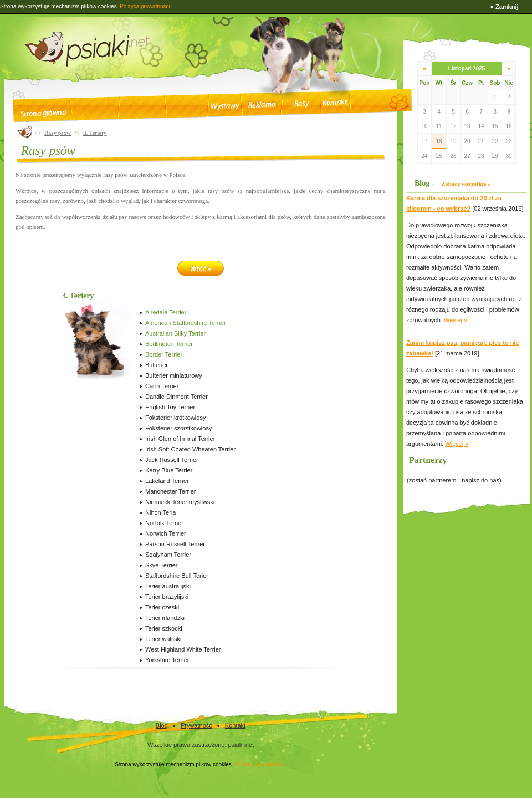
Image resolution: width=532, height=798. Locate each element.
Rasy (301, 104)
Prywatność (196, 725)
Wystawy (225, 106)
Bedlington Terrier (169, 344)
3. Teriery (95, 133)
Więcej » (456, 320)
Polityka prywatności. (260, 764)
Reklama (263, 105)
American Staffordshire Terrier (186, 323)
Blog (162, 725)
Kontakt (335, 102)
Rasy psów (58, 133)
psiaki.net (241, 745)
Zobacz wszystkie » (466, 184)
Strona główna (43, 113)
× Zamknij (504, 7)
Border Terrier (164, 354)
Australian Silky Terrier (175, 333)
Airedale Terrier (166, 312)
